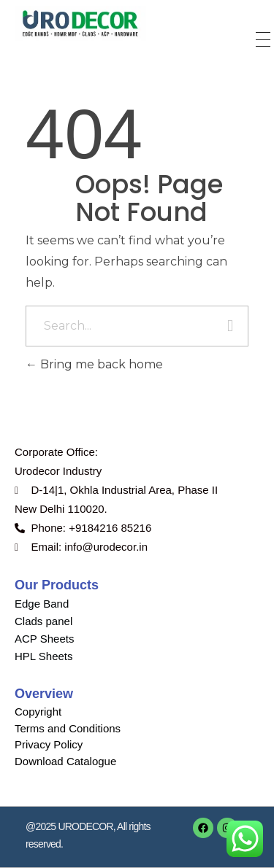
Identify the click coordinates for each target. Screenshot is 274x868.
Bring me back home (94, 364)
